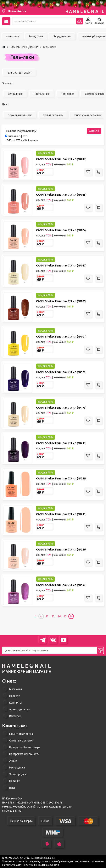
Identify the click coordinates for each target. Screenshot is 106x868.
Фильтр (94, 131)
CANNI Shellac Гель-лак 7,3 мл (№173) (61, 408)
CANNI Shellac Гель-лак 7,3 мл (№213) (61, 443)
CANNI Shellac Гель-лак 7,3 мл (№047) (61, 159)
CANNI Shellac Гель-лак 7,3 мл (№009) (61, 301)
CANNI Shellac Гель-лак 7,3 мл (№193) (61, 585)
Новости (15, 696)
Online (45, 821)
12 (47, 616)
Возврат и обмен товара (25, 747)
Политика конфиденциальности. (41, 865)
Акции (13, 761)
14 (59, 616)
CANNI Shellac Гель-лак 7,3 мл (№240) (61, 550)
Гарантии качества (21, 734)
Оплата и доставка (21, 741)
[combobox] (22, 131)
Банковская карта (22, 821)
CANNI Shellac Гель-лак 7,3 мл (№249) (61, 478)
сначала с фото (16, 136)
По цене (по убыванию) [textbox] (21, 131)
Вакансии (15, 716)
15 (65, 616)
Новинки (15, 781)
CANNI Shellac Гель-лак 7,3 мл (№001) (61, 337)
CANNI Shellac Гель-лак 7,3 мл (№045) (61, 195)
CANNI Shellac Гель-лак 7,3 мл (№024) (61, 230)
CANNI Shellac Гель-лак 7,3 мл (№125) (61, 372)
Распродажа (17, 767)
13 (53, 616)
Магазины (16, 689)
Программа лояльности (24, 754)
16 (71, 616)
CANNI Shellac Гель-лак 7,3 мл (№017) (61, 266)
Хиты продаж (18, 774)
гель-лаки (13, 36)
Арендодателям (20, 709)
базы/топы (36, 36)
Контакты (15, 703)
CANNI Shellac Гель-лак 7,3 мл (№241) (61, 514)
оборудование (62, 36)
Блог (12, 788)
